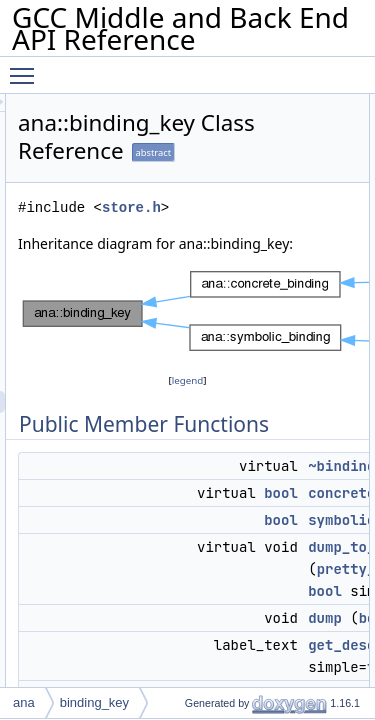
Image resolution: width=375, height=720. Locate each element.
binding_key (94, 702)
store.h (244, 207)
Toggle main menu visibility (27, 67)
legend (244, 402)
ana (24, 702)
